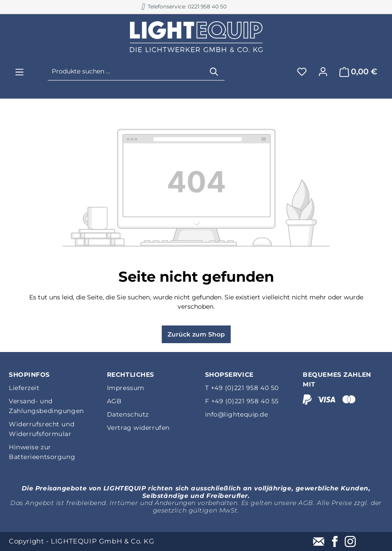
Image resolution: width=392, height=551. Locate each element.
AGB (114, 401)
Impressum (126, 388)
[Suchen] (214, 72)
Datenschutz (128, 414)
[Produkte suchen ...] (126, 72)
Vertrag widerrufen (138, 428)
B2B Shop (192, 6)
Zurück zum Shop (196, 334)
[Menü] (19, 72)
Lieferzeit (24, 388)
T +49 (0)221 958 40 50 (242, 388)
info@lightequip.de (237, 414)
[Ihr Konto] (323, 72)
